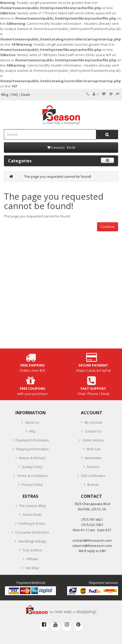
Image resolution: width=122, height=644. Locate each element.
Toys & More (32, 550)
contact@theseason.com (92, 540)
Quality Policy (32, 467)
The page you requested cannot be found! (58, 176)
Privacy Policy (32, 485)
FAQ (32, 431)
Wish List (93, 449)
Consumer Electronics (32, 532)
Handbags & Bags (32, 541)
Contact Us (93, 431)
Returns (93, 467)
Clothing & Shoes (32, 523)
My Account (93, 422)
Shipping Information (32, 449)
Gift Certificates (93, 476)
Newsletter (93, 458)
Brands (93, 485)
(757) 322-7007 (92, 525)
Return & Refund (32, 458)
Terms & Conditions (32, 476)
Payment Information (32, 440)
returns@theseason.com (92, 546)
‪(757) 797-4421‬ (92, 519)
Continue (108, 227)
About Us (32, 422)
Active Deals (32, 515)
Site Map (32, 568)
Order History (93, 440)
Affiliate (32, 559)
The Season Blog (32, 506)
